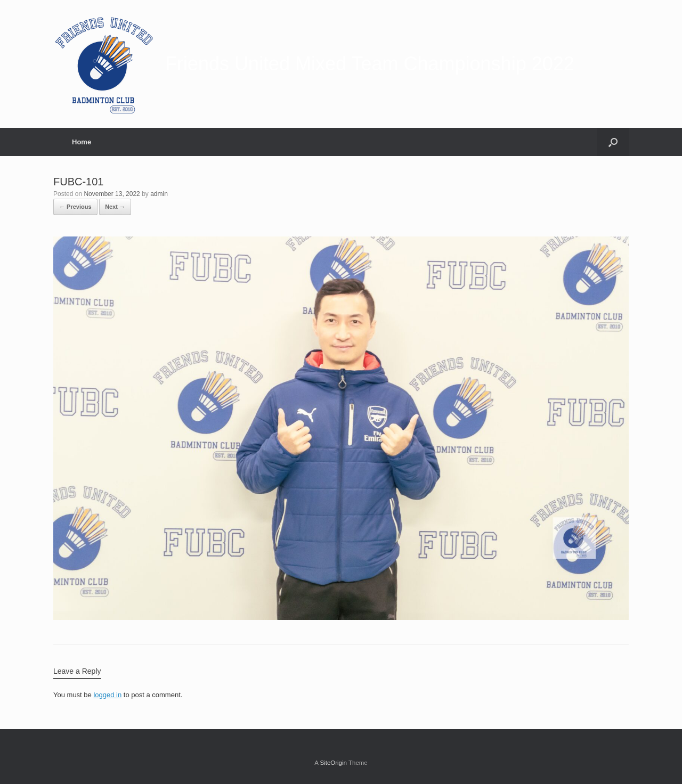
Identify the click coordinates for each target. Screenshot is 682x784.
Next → (115, 207)
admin (159, 194)
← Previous (75, 207)
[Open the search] (613, 142)
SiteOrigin (333, 763)
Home (82, 142)
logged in (107, 695)
